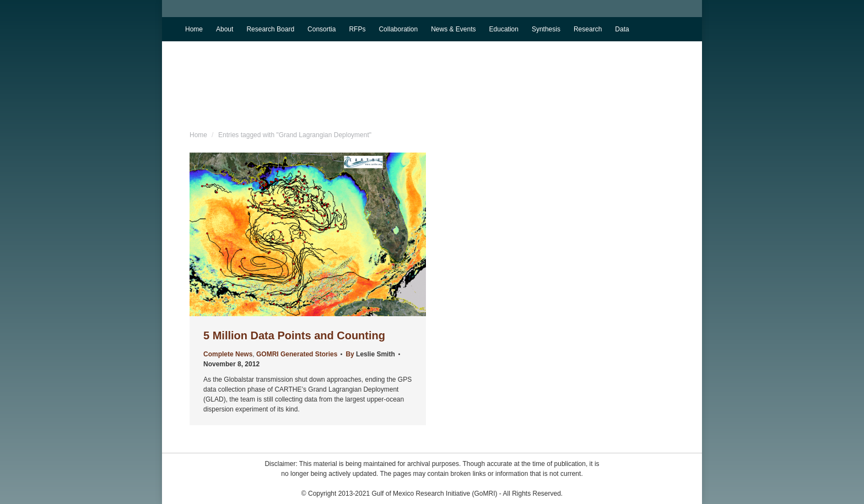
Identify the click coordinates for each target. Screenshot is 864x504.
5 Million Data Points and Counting (294, 335)
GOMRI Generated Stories (297, 354)
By (370, 354)
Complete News (228, 354)
